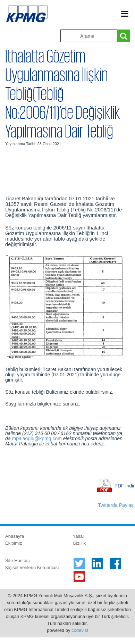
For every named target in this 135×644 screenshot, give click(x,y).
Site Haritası (18, 561)
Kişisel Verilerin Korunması (32, 567)
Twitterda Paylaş (116, 505)
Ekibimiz (14, 543)
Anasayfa (15, 536)
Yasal (78, 536)
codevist (80, 630)
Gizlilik (79, 543)
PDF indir (125, 486)
